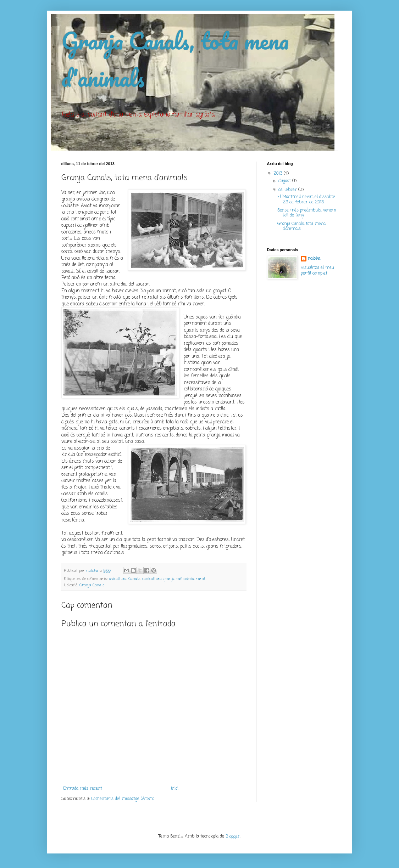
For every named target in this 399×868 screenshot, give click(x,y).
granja (169, 579)
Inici (175, 789)
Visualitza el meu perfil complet (317, 271)
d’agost (285, 181)
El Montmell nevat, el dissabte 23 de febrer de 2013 (306, 199)
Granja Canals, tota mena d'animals (301, 226)
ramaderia (185, 579)
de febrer (288, 190)
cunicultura (152, 579)
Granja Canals (92, 585)
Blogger (233, 836)
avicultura (118, 579)
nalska (314, 259)
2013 (279, 174)
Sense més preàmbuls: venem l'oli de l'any (307, 213)
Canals (134, 579)
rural (201, 579)
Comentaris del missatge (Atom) (123, 799)
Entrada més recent (83, 789)
